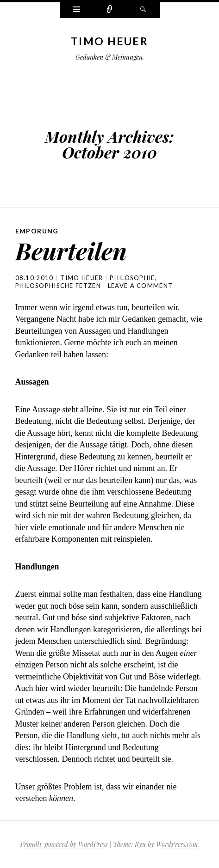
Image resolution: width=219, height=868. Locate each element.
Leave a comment (141, 286)
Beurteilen (71, 251)
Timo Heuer (109, 41)
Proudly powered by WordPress (64, 844)
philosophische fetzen (58, 286)
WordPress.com (177, 844)
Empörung (37, 231)
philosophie (132, 278)
